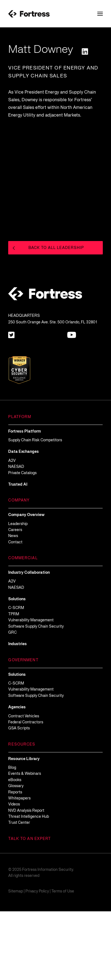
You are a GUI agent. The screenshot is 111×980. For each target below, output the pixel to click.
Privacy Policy (37, 960)
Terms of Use (63, 960)
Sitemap (16, 960)
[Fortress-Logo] (29, 14)
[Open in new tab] (85, 51)
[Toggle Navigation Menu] (100, 14)
